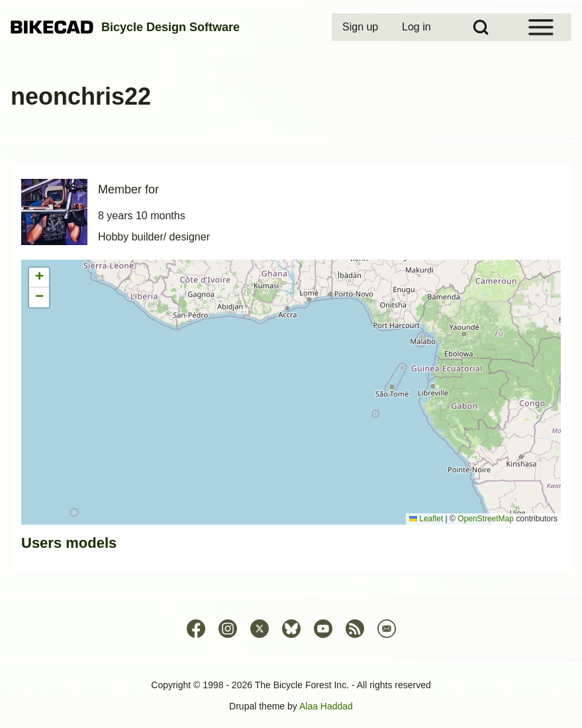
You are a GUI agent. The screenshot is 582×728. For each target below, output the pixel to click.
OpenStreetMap (486, 519)
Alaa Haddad (326, 706)
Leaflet (426, 519)
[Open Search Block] (481, 27)
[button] (39, 278)
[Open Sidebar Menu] (541, 27)
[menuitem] (362, 27)
